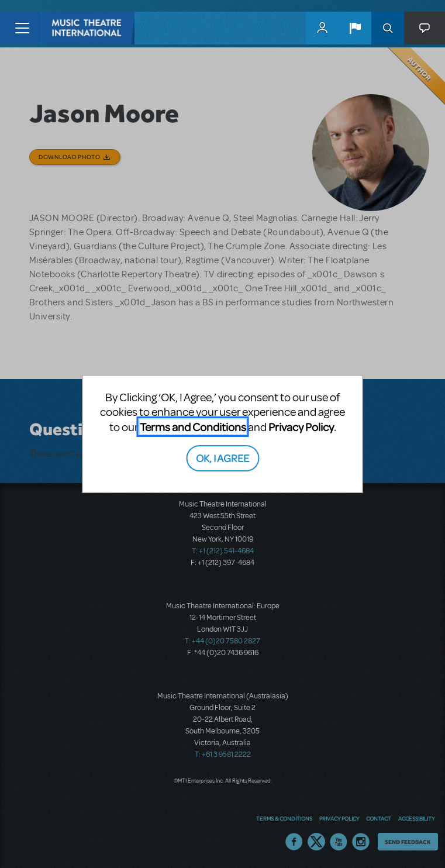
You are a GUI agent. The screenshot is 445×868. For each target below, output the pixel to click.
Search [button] (388, 28)
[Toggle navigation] (22, 28)
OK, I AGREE (222, 458)
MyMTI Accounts (322, 28)
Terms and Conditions (193, 427)
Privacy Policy (301, 427)
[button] (355, 28)
